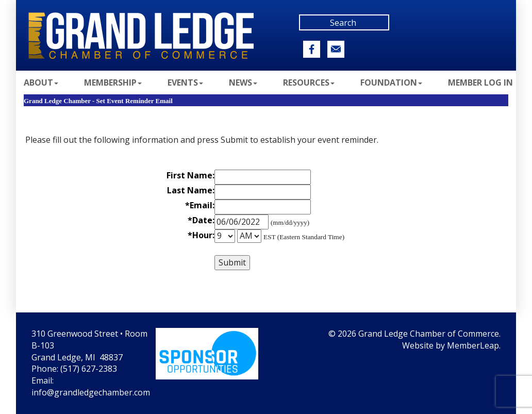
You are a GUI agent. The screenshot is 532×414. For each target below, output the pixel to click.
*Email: (200, 205)
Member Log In (480, 82)
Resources (309, 82)
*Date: (201, 220)
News (243, 82)
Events (185, 82)
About (41, 82)
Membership (113, 82)
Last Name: (191, 190)
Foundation (391, 82)
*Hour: (201, 235)
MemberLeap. (474, 345)
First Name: (190, 175)
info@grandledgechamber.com (91, 392)
